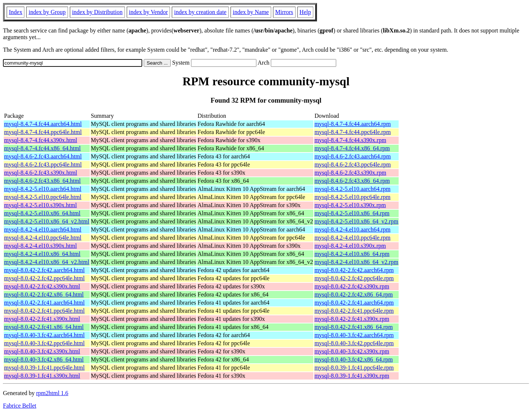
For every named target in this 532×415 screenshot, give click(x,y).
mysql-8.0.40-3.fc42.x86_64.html (44, 359)
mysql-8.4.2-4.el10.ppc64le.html (43, 238)
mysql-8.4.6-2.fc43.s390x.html (41, 173)
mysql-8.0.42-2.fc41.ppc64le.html (44, 311)
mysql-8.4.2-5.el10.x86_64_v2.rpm (356, 221)
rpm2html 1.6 (52, 393)
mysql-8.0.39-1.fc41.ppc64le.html (44, 368)
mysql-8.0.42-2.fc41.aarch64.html (44, 303)
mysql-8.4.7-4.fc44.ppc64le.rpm (353, 132)
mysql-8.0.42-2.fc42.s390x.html (42, 286)
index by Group (47, 12)
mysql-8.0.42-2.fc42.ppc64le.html (44, 278)
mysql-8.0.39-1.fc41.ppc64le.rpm (354, 368)
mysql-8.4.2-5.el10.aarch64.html (43, 189)
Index (16, 12)
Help (305, 12)
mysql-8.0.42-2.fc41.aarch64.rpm (354, 303)
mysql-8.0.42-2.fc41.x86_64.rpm (354, 327)
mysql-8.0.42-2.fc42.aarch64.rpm (354, 270)
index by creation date (200, 12)
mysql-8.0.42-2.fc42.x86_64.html (44, 294)
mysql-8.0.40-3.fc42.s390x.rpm (352, 351)
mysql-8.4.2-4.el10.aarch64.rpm (352, 229)
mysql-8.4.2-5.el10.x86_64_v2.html (47, 221)
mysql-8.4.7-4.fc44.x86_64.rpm (352, 148)
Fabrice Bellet (20, 406)
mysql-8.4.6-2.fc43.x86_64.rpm (352, 181)
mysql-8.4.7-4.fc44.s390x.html (41, 140)
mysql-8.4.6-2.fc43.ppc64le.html (43, 164)
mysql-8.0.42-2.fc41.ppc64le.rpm (354, 311)
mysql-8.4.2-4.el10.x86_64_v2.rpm (356, 262)
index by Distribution (97, 12)
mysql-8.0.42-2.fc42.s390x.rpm (352, 286)
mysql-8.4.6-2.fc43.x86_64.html (42, 181)
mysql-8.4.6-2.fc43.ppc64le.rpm (353, 164)
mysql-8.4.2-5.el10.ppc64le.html (43, 197)
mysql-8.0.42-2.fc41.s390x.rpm (352, 319)
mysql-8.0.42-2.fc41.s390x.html (42, 319)
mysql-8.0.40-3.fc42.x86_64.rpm (354, 359)
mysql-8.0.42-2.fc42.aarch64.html (44, 270)
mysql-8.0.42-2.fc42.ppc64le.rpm (354, 278)
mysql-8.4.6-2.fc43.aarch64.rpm (353, 156)
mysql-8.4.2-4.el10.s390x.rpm (350, 246)
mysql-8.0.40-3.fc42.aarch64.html (44, 335)
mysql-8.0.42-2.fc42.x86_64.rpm (354, 294)
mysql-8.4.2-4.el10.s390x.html (40, 246)
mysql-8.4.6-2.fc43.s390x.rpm (350, 173)
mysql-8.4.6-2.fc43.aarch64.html (43, 156)
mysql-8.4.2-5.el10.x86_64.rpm (352, 213)
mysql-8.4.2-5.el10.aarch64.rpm (352, 189)
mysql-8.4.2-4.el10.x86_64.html (42, 254)
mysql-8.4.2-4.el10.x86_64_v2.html (47, 262)
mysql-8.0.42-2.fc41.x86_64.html (44, 327)
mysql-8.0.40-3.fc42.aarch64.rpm (354, 335)
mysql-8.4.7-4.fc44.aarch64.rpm (353, 124)
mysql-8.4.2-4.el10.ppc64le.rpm (352, 238)
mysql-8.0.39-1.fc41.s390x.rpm (352, 376)
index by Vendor (148, 12)
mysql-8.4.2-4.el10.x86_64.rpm (352, 254)
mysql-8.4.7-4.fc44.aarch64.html (43, 124)
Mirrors (284, 12)
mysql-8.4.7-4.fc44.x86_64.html (42, 148)
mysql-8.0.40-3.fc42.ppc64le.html (44, 343)
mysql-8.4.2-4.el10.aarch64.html (43, 229)
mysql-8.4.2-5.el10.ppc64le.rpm (352, 197)
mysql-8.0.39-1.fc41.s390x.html (42, 376)
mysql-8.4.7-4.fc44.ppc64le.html (43, 132)
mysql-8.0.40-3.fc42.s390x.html (42, 351)
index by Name (251, 12)
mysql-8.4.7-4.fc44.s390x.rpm (350, 140)
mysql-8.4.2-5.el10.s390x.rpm (350, 205)
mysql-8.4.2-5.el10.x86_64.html (42, 213)
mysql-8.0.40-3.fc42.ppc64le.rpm (354, 343)
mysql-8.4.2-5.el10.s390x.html (40, 205)
